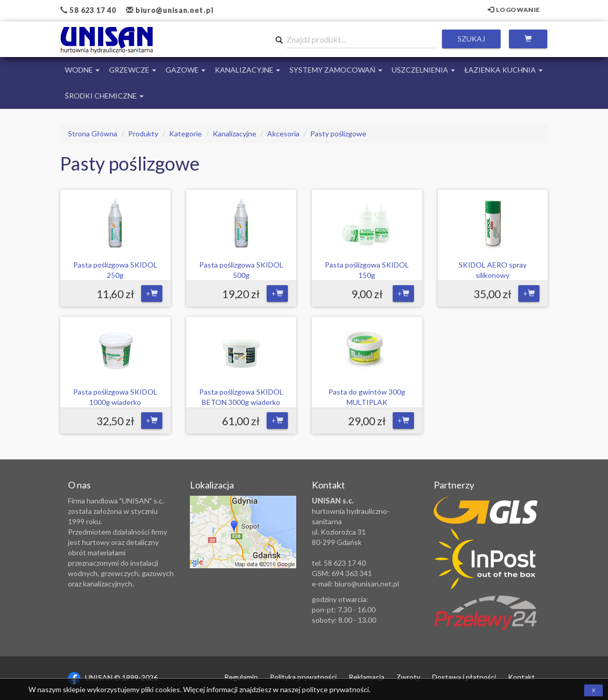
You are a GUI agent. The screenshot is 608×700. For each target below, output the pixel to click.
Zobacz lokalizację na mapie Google (243, 532)
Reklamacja (367, 677)
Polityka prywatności (303, 677)
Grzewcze (133, 70)
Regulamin (241, 677)
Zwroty (408, 677)
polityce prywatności (335, 689)
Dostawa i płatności (464, 677)
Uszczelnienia (423, 70)
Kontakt (521, 677)
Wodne (82, 70)
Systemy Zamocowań (336, 70)
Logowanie (514, 10)
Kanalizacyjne (247, 70)
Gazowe (185, 70)
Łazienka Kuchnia (503, 70)
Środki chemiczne (104, 96)
